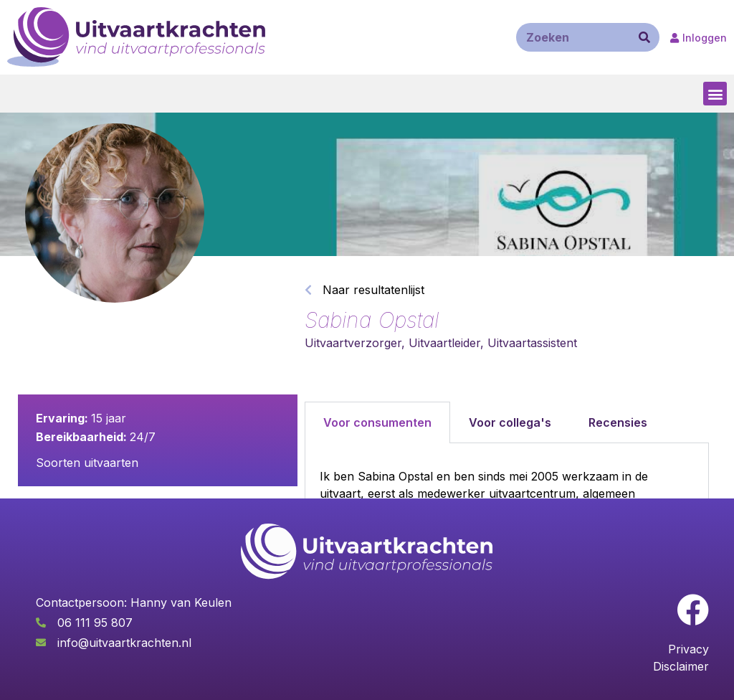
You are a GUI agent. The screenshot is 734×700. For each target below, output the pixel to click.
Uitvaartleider (444, 343)
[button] (715, 94)
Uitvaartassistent (532, 343)
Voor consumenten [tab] (377, 422)
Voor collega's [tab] (510, 422)
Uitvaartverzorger (353, 343)
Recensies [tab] (618, 422)
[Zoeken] (644, 37)
